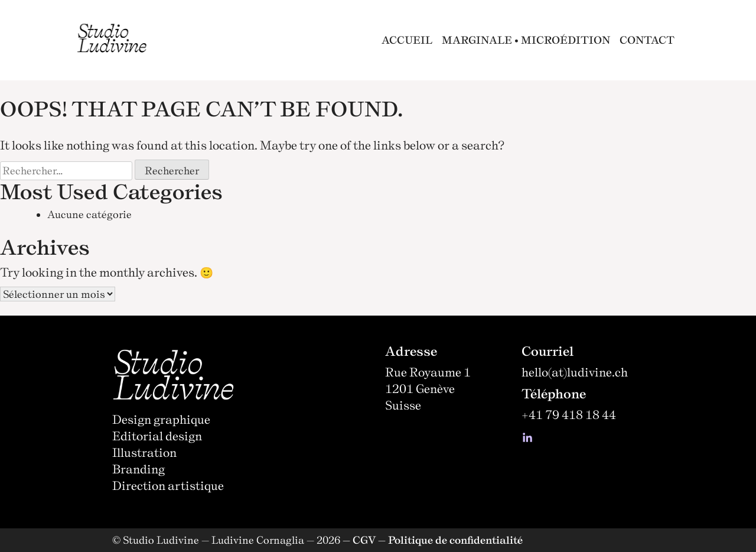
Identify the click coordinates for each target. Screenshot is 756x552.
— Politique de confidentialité (450, 540)
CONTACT (647, 40)
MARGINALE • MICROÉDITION (526, 40)
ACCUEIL (407, 40)
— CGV (359, 540)
